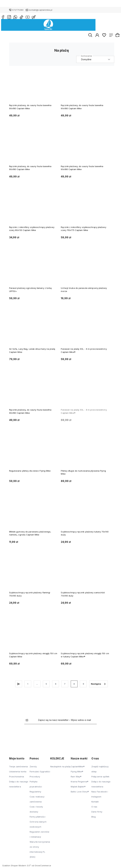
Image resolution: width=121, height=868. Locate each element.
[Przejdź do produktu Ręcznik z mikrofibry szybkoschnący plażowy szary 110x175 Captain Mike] (85, 210)
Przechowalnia (17, 778)
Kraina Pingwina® (80, 783)
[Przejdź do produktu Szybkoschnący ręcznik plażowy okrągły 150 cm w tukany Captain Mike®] (85, 636)
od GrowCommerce (41, 867)
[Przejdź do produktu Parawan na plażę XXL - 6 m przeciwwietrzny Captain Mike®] (85, 332)
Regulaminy (35, 793)
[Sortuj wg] (95, 60)
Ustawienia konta (18, 773)
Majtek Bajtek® (78, 788)
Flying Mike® (77, 773)
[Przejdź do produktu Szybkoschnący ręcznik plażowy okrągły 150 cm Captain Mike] (33, 636)
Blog (94, 818)
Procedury (35, 778)
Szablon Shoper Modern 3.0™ (17, 867)
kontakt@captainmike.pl (41, 10)
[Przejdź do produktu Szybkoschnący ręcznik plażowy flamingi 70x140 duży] (33, 575)
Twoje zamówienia (19, 768)
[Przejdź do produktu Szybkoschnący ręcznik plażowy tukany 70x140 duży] (85, 514)
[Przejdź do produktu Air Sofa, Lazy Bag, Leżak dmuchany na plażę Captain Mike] (33, 332)
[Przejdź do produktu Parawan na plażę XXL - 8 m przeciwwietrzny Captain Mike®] (85, 393)
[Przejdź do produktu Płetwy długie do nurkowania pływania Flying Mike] (85, 453)
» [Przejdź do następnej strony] (98, 685)
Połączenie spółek (100, 778)
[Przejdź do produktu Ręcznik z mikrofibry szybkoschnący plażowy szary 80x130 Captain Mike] (33, 210)
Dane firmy (97, 813)
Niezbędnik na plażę (60, 768)
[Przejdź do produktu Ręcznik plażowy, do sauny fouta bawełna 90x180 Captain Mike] (33, 88)
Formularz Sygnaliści (40, 773)
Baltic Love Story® (80, 793)
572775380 (18, 10)
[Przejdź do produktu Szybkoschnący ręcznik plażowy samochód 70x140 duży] (85, 575)
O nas (94, 808)
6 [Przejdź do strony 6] (56, 685)
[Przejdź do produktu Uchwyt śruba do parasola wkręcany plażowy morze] (85, 271)
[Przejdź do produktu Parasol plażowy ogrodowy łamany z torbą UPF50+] (33, 271)
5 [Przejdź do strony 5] (46, 685)
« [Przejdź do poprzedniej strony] (19, 685)
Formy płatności (37, 818)
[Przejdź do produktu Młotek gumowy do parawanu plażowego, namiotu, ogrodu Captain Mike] (33, 514)
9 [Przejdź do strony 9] (83, 685)
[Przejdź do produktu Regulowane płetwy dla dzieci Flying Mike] (33, 453)
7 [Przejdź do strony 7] (65, 685)
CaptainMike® (78, 768)
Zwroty (33, 768)
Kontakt (95, 803)
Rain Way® (76, 778)
